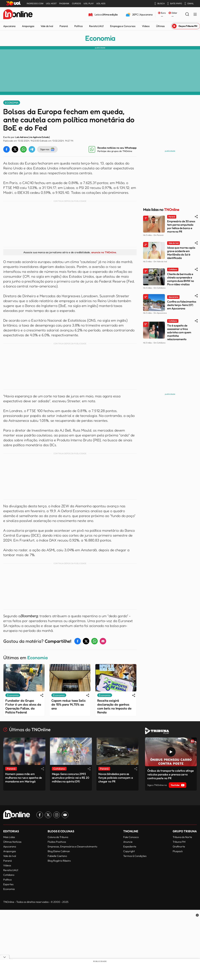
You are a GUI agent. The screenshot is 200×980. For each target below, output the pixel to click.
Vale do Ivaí (47, 26)
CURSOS (76, 4)
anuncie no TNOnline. (104, 252)
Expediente (130, 846)
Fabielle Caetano (57, 856)
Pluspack (178, 851)
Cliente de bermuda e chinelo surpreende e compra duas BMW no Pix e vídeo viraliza (181, 279)
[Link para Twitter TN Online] (48, 815)
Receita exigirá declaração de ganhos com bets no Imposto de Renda (114, 706)
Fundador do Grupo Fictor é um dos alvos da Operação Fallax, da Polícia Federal (23, 706)
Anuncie (128, 842)
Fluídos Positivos (57, 842)
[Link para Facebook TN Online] (40, 815)
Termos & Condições (135, 856)
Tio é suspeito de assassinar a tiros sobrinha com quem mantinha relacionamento (179, 332)
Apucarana (9, 26)
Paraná (64, 26)
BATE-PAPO (175, 4)
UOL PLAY (89, 4)
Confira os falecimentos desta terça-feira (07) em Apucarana (182, 305)
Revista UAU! (96, 26)
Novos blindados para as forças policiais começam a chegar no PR (116, 778)
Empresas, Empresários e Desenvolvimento (72, 846)
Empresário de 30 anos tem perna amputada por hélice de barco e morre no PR (181, 226)
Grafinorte (179, 846)
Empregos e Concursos (123, 26)
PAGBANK (64, 4)
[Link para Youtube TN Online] (65, 815)
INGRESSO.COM (35, 4)
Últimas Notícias (12, 842)
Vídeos (146, 26)
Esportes (8, 884)
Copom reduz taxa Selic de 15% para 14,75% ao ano (69, 704)
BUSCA (160, 4)
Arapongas (28, 26)
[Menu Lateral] (195, 15)
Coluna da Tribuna (58, 837)
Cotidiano (9, 875)
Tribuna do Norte (182, 837)
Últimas (160, 26)
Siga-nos (47, 149)
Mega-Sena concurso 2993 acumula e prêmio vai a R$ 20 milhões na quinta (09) (71, 778)
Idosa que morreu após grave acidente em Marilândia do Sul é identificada (181, 253)
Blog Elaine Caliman (59, 851)
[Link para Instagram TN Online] (57, 815)
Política (78, 26)
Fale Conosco (131, 837)
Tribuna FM (179, 842)
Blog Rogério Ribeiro (59, 861)
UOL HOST (51, 4)
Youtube (178, 785)
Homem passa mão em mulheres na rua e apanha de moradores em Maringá (24, 778)
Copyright (129, 851)
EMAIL (189, 4)
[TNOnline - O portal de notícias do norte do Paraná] (18, 14)
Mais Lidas (9, 837)
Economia (100, 38)
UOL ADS (101, 4)
